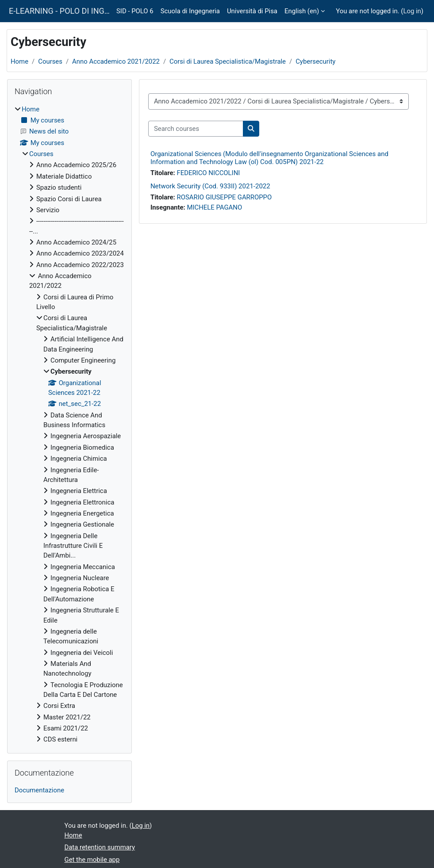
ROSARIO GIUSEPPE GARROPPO (225, 197)
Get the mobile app (92, 860)
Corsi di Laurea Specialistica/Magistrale (228, 61)
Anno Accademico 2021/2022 (116, 61)
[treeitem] (69, 424)
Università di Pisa (252, 11)
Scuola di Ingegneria (190, 11)
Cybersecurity (315, 61)
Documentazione (39, 790)
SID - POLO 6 (135, 11)
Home (19, 61)
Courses (50, 61)
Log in (412, 11)
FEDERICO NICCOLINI (209, 173)
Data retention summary (100, 847)
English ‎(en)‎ (302, 11)
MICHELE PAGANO (214, 207)
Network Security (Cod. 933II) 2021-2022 (210, 186)
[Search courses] (196, 129)
